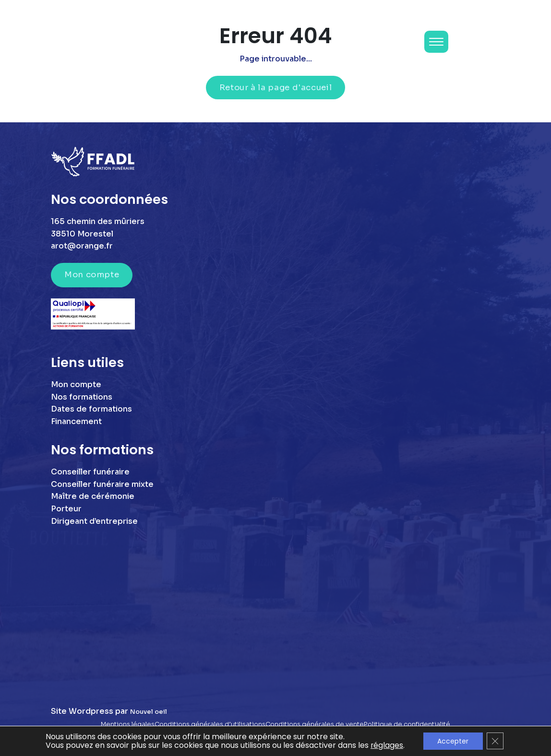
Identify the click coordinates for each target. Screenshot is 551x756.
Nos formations (82, 397)
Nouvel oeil (149, 712)
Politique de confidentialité (407, 724)
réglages (387, 745)
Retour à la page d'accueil (276, 88)
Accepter (453, 741)
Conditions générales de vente (315, 724)
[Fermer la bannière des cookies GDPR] (495, 741)
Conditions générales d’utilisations (210, 724)
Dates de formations (91, 409)
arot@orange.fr (82, 246)
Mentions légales (128, 724)
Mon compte (92, 275)
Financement (76, 421)
